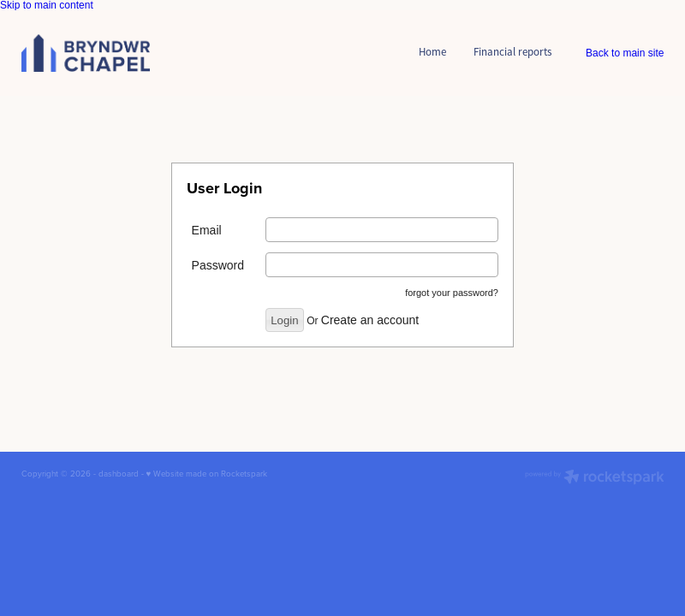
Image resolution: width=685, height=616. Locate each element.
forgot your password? (452, 293)
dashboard (119, 473)
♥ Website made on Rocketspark (207, 473)
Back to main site (625, 53)
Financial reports (512, 52)
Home (432, 52)
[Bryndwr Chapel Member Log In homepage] (86, 53)
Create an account (370, 320)
